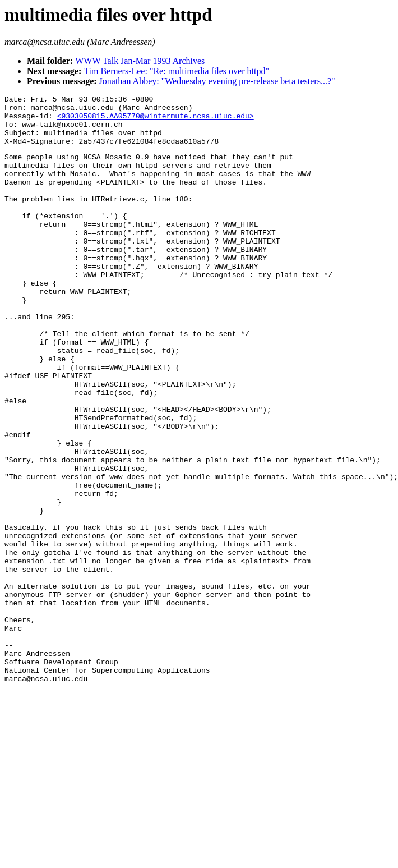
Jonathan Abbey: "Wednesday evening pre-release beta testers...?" (217, 81)
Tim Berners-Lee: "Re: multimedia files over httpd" (176, 71)
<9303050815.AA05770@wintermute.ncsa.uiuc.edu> (156, 121)
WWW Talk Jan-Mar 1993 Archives (140, 61)
